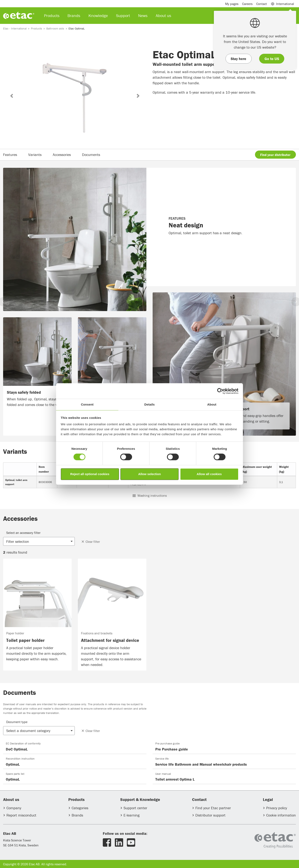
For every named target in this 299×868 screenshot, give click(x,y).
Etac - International (15, 28)
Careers (247, 4)
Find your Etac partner (213, 808)
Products (37, 28)
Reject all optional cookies (90, 474)
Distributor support (210, 815)
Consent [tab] (87, 404)
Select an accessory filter (23, 533)
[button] (12, 96)
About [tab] (212, 404)
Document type (17, 722)
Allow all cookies (209, 474)
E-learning (132, 815)
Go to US (272, 59)
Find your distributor (275, 155)
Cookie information (281, 815)
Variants (35, 155)
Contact (262, 4)
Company (14, 808)
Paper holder (15, 633)
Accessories (62, 155)
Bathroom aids (55, 28)
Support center (135, 808)
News (143, 15)
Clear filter (90, 542)
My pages (232, 4)
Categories (80, 808)
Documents (91, 155)
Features (10, 155)
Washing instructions (150, 495)
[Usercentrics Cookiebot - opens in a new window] (220, 391)
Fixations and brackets (97, 633)
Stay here (238, 59)
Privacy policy (277, 808)
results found (15, 552)
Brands (77, 815)
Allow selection (149, 474)
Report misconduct (21, 815)
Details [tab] (149, 404)
